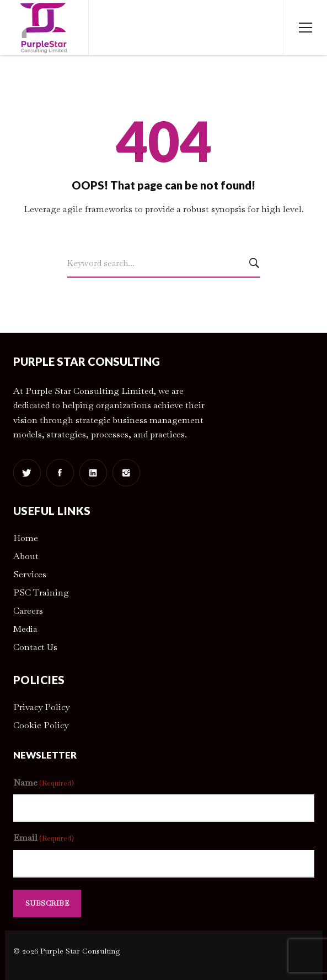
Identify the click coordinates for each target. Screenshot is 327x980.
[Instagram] (126, 473)
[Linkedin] (93, 473)
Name (44, 783)
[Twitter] (27, 473)
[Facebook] (60, 473)
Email (44, 838)
